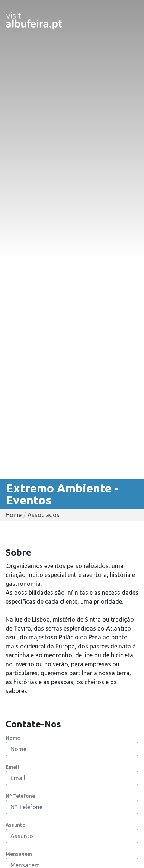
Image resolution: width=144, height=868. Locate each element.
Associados (44, 515)
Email (12, 767)
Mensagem (19, 854)
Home (14, 515)
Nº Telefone (20, 796)
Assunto (16, 825)
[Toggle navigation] (128, 21)
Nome (13, 738)
